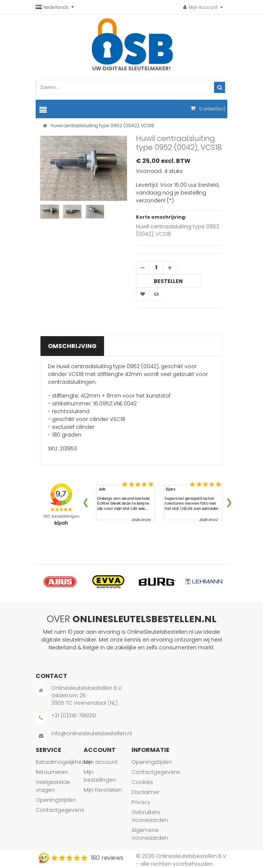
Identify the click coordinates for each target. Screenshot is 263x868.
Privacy (141, 802)
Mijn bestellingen (100, 776)
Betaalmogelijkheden (64, 762)
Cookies (142, 782)
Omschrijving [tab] (72, 346)
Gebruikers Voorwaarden (150, 816)
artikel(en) (212, 109)
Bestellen (168, 281)
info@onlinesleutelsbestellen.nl (92, 733)
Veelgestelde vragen (53, 786)
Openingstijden (56, 800)
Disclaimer (145, 792)
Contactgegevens (60, 810)
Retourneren (52, 772)
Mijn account (101, 762)
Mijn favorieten (103, 790)
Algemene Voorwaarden (150, 834)
